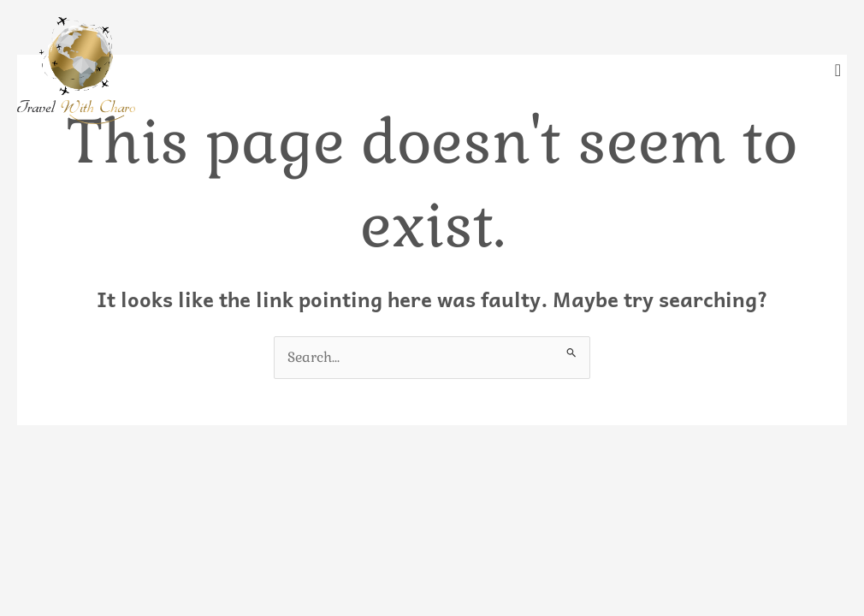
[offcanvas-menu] (838, 71)
